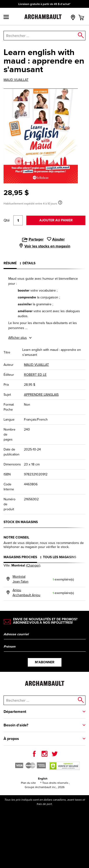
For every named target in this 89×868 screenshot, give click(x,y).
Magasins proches (20, 557)
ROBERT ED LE (35, 375)
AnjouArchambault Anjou (26, 593)
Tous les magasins (60, 557)
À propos (11, 739)
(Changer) (33, 565)
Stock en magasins (21, 522)
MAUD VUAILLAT (16, 80)
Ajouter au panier (56, 220)
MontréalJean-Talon (21, 579)
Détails (29, 263)
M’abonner (45, 662)
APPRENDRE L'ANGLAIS (41, 395)
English (43, 779)
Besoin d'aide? (16, 725)
